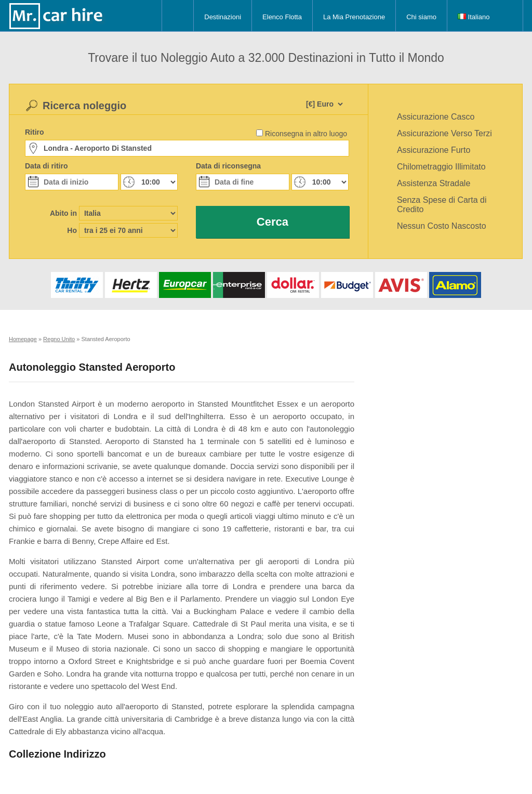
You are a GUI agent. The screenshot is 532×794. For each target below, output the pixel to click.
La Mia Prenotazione (354, 17)
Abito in (63, 213)
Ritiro (35, 132)
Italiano (474, 17)
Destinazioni (223, 17)
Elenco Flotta (282, 17)
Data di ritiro (46, 166)
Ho (72, 230)
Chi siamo (421, 17)
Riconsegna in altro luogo (306, 134)
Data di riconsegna (228, 166)
